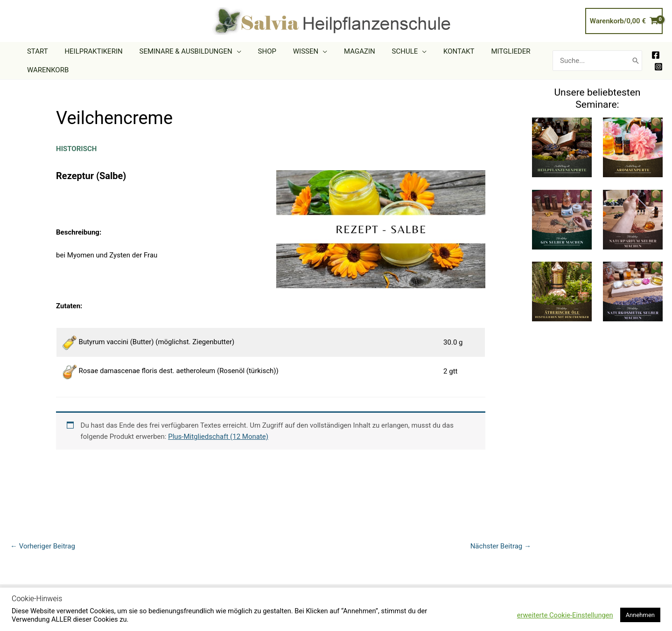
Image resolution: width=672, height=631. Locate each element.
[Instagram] (658, 67)
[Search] (636, 61)
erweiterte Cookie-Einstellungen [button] (565, 615)
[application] (230, 51)
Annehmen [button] (640, 615)
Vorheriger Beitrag (43, 546)
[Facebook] (656, 55)
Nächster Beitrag (501, 546)
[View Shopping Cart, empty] (624, 21)
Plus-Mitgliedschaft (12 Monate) (218, 437)
